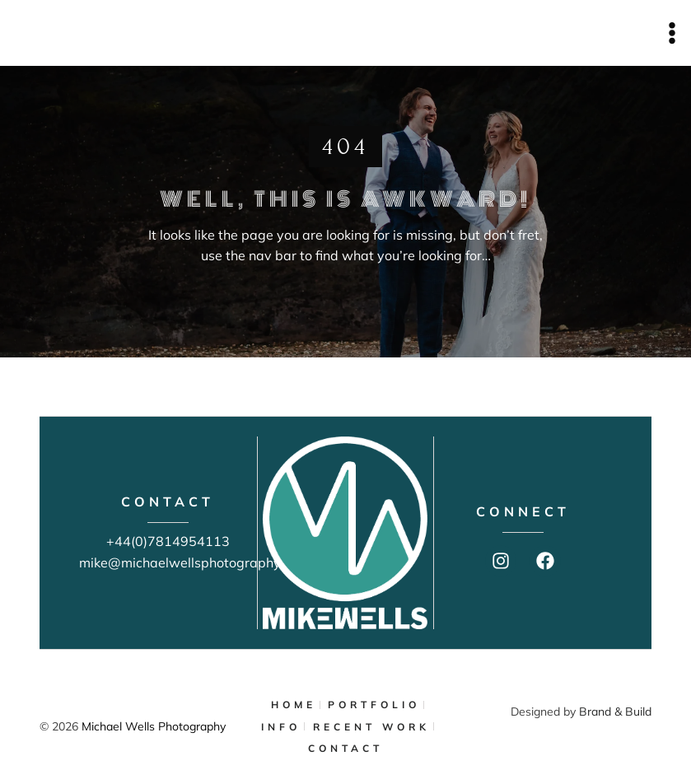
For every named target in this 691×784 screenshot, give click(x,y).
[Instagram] (501, 561)
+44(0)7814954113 (168, 541)
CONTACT (345, 748)
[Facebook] (545, 561)
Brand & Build (615, 712)
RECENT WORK (371, 727)
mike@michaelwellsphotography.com (194, 562)
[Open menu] (672, 33)
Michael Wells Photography (154, 726)
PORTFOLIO (374, 705)
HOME (294, 705)
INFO (281, 727)
